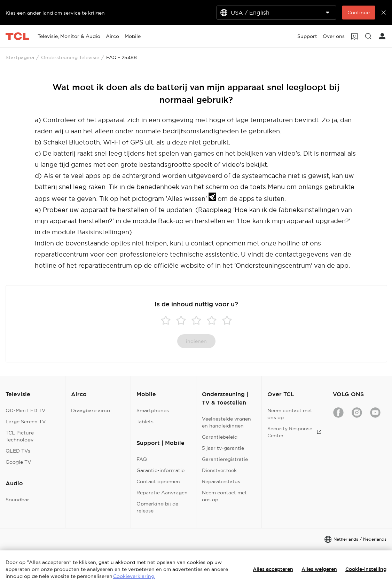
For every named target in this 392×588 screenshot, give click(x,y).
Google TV (18, 462)
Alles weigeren (319, 569)
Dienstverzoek (219, 470)
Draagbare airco (91, 410)
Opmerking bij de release (157, 507)
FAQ (142, 459)
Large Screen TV (26, 422)
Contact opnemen (158, 481)
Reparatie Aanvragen (162, 493)
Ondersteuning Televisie (70, 57)
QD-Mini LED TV (26, 410)
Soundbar (17, 500)
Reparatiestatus (221, 481)
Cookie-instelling (366, 569)
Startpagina (20, 57)
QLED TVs (18, 451)
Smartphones (153, 410)
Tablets (145, 422)
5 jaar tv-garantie (223, 448)
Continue (359, 13)
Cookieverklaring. (134, 576)
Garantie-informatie (160, 470)
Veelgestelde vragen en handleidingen (226, 422)
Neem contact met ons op (224, 496)
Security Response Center (294, 432)
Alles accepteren (273, 569)
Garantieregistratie (225, 459)
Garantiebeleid (220, 437)
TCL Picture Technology (20, 436)
